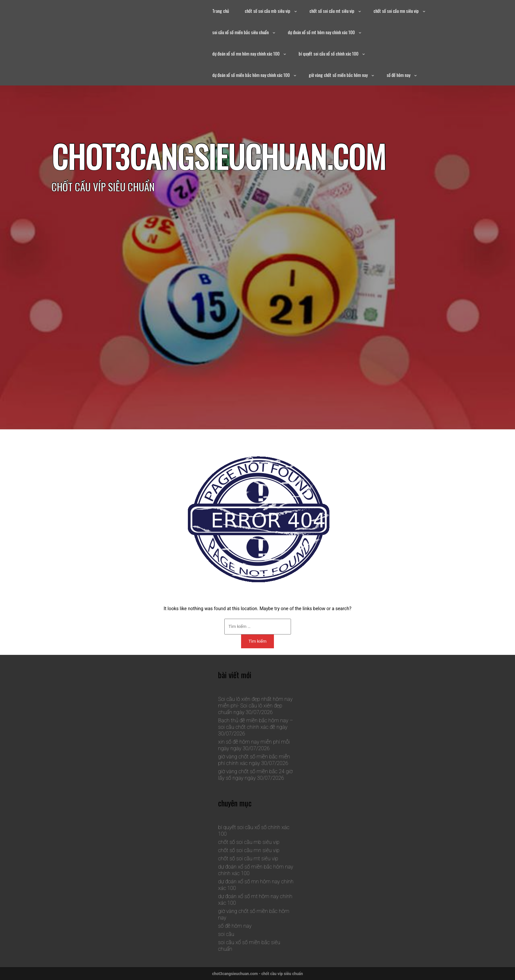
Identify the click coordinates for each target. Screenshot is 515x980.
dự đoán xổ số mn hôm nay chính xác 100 (246, 53)
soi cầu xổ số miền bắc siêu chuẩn (240, 32)
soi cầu (226, 934)
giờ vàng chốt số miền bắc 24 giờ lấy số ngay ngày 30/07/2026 (255, 775)
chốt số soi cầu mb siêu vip (268, 11)
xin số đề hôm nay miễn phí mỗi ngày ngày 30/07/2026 (254, 745)
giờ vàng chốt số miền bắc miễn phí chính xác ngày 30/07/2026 (254, 760)
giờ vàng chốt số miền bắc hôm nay (338, 75)
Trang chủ (221, 11)
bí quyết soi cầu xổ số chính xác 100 (328, 53)
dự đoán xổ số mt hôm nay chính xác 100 (321, 32)
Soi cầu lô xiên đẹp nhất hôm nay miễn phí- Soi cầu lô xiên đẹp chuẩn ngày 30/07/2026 (255, 706)
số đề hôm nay (398, 75)
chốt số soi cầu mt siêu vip (332, 11)
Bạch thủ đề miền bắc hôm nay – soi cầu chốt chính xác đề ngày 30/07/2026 (256, 727)
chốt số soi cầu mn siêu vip (396, 11)
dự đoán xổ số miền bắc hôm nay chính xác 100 (251, 75)
